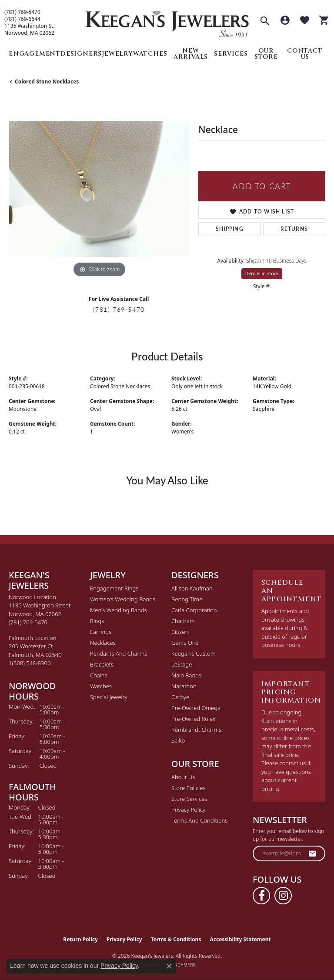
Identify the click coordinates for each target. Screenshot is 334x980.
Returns (294, 229)
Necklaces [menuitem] (103, 643)
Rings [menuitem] (97, 621)
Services (231, 54)
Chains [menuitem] (99, 675)
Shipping (230, 229)
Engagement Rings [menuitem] (114, 588)
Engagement (35, 54)
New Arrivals (191, 54)
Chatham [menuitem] (183, 621)
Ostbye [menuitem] (180, 697)
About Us (183, 777)
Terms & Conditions (176, 939)
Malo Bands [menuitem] (186, 675)
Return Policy (80, 939)
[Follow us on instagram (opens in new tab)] (283, 896)
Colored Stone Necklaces (47, 82)
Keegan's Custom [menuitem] (194, 653)
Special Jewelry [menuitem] (109, 697)
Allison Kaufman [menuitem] (192, 588)
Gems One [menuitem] (185, 643)
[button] (265, 22)
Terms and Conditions (199, 820)
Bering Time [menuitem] (187, 599)
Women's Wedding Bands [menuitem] (123, 599)
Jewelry (117, 54)
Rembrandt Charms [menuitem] (196, 730)
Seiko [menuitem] (178, 740)
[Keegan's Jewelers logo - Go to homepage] (167, 22)
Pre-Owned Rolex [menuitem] (193, 719)
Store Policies (188, 788)
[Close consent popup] (169, 966)
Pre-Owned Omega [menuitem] (196, 708)
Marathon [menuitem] (184, 686)
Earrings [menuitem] (101, 632)
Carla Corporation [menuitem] (194, 610)
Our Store (266, 54)
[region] (99, 189)
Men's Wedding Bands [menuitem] (119, 610)
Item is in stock (262, 273)
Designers (81, 54)
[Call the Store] (28, 622)
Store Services (189, 799)
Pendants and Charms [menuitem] (119, 653)
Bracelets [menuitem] (102, 664)
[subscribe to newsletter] (313, 853)
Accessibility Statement (240, 939)
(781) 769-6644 (22, 19)
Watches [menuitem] (101, 686)
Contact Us (305, 54)
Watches (150, 54)
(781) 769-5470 (22, 12)
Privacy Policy (188, 810)
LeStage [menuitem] (182, 664)
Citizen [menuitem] (180, 632)
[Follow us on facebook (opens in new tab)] (261, 896)
